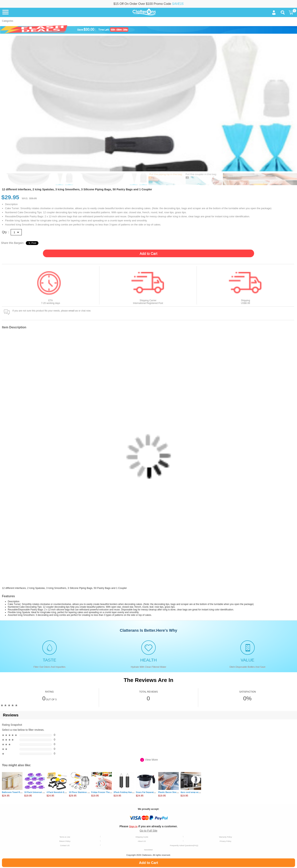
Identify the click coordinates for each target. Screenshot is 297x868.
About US (142, 841)
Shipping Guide (142, 837)
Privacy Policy (226, 841)
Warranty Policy (225, 837)
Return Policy (65, 841)
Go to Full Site (148, 831)
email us (73, 311)
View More (149, 760)
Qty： (6, 232)
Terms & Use (65, 837)
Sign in (133, 826)
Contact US (65, 845)
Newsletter (148, 850)
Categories (8, 21)
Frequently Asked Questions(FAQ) (184, 845)
